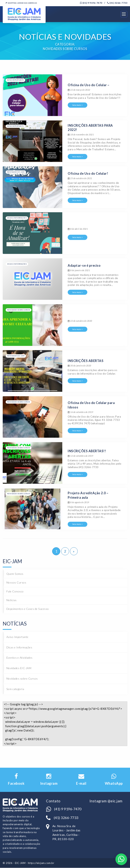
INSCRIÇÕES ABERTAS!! (87, 451)
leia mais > (78, 105)
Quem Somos (15, 574)
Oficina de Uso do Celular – (89, 85)
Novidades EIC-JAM (19, 668)
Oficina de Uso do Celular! (88, 174)
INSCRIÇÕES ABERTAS (86, 361)
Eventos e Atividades (19, 658)
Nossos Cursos (16, 583)
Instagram (49, 780)
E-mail (81, 780)
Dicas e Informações (19, 647)
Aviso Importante (17, 637)
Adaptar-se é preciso (84, 266)
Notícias (12, 600)
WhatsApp (114, 780)
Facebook (16, 780)
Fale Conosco (15, 591)
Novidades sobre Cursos (22, 679)
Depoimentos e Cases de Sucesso (28, 609)
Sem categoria (15, 689)
